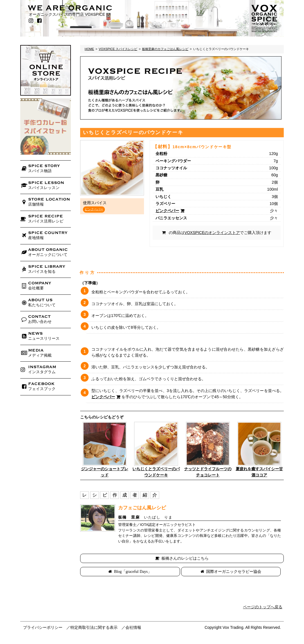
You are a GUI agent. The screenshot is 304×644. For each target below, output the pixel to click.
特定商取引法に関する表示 (94, 627)
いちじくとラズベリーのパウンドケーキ (156, 472)
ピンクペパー (94, 209)
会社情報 (133, 627)
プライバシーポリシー (43, 627)
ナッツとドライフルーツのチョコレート (208, 472)
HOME (89, 49)
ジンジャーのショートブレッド (105, 472)
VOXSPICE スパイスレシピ (118, 49)
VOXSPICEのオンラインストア (212, 233)
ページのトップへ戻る (263, 607)
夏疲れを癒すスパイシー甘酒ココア (259, 472)
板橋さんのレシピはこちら (185, 558)
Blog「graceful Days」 (133, 571)
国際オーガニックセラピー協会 (234, 571)
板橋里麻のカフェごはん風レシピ (165, 49)
